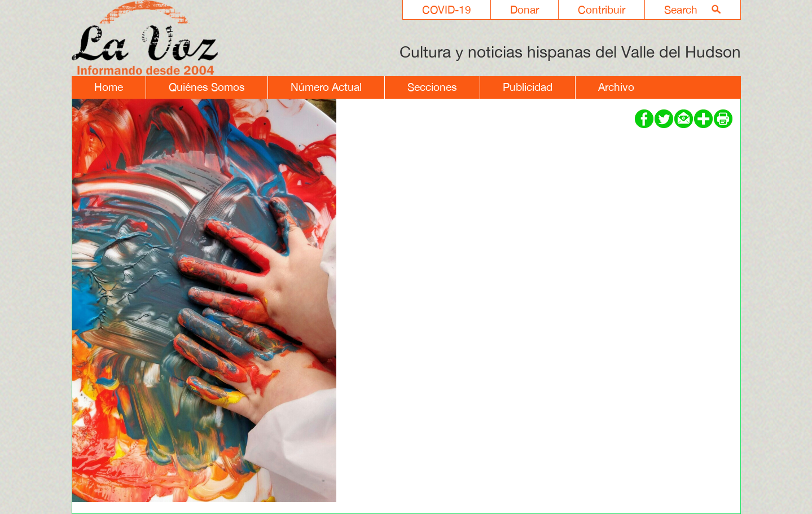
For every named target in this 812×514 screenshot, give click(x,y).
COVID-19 (447, 10)
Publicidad (528, 87)
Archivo (616, 87)
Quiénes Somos (207, 87)
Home (109, 87)
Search (681, 10)
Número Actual (326, 87)
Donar (524, 10)
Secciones (432, 87)
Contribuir (602, 10)
